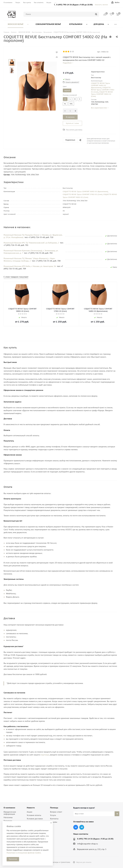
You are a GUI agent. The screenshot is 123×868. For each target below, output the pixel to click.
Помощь (54, 808)
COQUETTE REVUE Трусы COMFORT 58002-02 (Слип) (102, 94)
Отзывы (54, 822)
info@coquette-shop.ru (88, 844)
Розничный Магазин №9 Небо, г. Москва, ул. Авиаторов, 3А (30, 266)
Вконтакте (76, 827)
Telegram (82, 827)
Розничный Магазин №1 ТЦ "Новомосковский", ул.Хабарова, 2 (31, 243)
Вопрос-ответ (56, 812)
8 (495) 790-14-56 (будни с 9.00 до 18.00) (74, 5)
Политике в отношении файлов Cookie (24, 853)
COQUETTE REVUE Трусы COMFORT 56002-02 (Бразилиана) (100, 85)
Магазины (8, 817)
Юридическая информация (10, 813)
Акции (29, 812)
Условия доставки (35, 819)
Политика (8, 821)
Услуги (53, 815)
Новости (31, 808)
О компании (9, 808)
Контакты (54, 819)
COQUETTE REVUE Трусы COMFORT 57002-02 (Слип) (103, 90)
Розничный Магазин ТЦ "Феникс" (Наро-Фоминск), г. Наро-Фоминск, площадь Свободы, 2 (29, 260)
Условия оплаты (34, 815)
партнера (45, 755)
